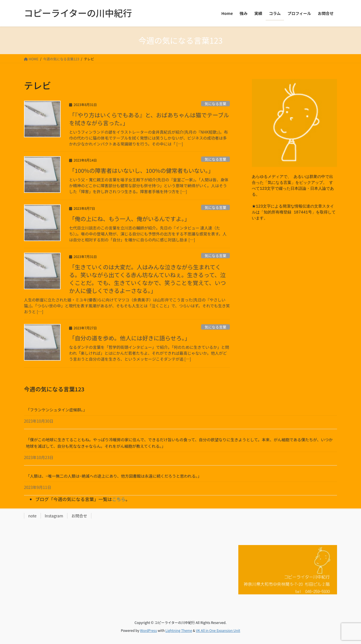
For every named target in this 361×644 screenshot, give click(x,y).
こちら (119, 499)
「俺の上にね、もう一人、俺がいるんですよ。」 (129, 219)
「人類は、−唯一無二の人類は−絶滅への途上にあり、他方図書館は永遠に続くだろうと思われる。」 (114, 476)
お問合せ (79, 516)
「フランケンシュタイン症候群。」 (57, 410)
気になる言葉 (215, 104)
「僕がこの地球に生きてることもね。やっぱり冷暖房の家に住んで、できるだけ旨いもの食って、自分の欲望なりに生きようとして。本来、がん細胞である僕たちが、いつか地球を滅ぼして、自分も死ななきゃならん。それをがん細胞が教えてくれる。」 (179, 443)
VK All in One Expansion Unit (218, 630)
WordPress (149, 630)
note (32, 516)
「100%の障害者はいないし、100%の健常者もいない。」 (141, 170)
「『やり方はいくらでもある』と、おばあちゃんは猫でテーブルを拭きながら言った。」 (149, 119)
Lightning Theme (179, 630)
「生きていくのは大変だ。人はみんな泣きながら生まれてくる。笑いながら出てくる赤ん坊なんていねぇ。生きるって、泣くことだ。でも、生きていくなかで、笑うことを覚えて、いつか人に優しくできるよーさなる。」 (148, 279)
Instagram (54, 516)
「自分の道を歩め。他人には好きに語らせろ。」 (130, 338)
